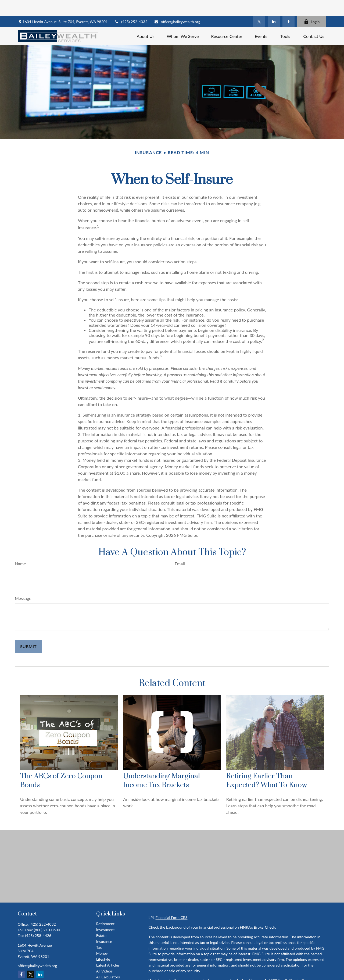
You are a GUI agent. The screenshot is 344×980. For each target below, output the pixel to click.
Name (20, 547)
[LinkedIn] (274, 5)
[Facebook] (289, 5)
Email (180, 547)
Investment (105, 913)
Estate (101, 919)
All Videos (104, 955)
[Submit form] (28, 630)
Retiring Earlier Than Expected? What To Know (267, 765)
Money (102, 937)
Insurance (104, 925)
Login (312, 6)
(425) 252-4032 (131, 6)
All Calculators (108, 961)
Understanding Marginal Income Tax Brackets (162, 765)
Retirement (105, 908)
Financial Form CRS (172, 901)
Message (23, 582)
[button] (145, 20)
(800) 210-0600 (47, 914)
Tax (99, 931)
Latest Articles (108, 949)
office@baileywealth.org (177, 6)
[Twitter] (259, 5)
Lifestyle (103, 943)
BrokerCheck (265, 911)
